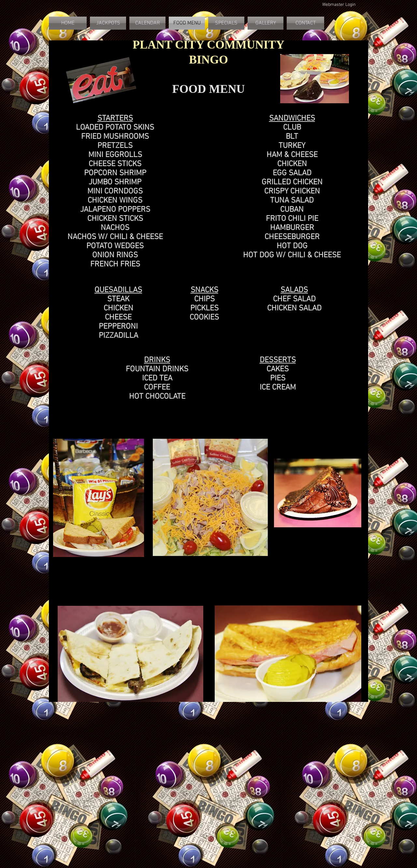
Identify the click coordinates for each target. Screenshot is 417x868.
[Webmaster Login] (339, 5)
